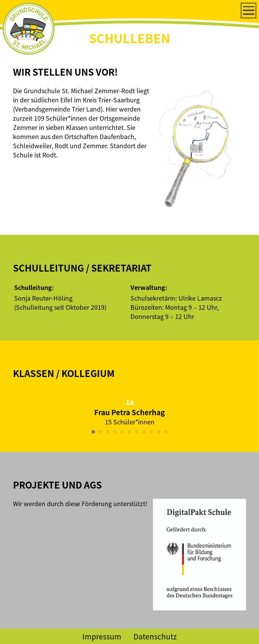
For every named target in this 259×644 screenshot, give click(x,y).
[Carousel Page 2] (101, 432)
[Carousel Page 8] (144, 432)
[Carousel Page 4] (115, 432)
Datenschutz (155, 636)
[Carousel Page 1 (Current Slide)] (93, 432)
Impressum (102, 636)
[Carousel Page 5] (122, 432)
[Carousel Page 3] (108, 432)
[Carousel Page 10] (158, 432)
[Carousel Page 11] (166, 432)
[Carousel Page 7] (137, 432)
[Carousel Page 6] (129, 432)
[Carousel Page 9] (151, 432)
